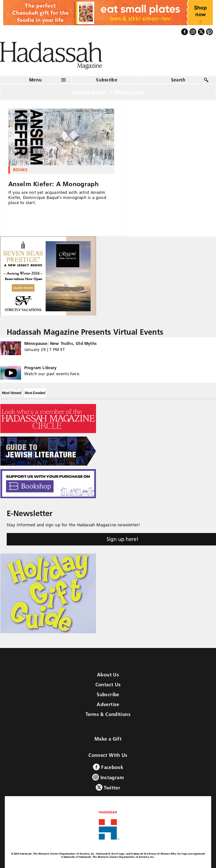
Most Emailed (35, 393)
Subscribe (107, 80)
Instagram (108, 777)
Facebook (108, 767)
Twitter (108, 787)
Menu (35, 80)
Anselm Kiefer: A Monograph (53, 184)
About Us (108, 675)
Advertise (108, 704)
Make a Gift (108, 739)
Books (20, 170)
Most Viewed (11, 393)
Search (178, 80)
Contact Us (108, 685)
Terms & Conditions (108, 714)
